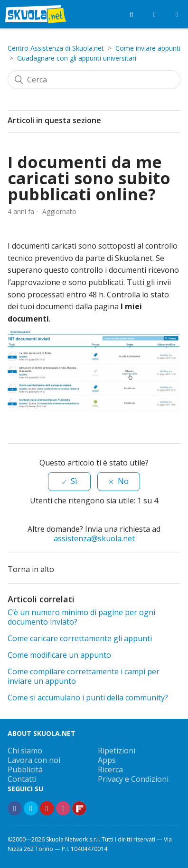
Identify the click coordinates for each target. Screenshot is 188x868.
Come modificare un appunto (59, 655)
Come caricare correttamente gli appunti (80, 638)
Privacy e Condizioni (133, 779)
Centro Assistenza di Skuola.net (56, 48)
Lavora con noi (34, 760)
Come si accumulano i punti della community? (88, 698)
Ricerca (110, 770)
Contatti (22, 779)
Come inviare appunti (148, 48)
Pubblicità (25, 770)
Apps (107, 760)
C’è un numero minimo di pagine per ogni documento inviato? (81, 617)
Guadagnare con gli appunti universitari (77, 58)
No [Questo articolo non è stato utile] (123, 481)
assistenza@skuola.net (94, 538)
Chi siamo (25, 751)
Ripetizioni (117, 751)
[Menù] (177, 14)
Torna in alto (37, 568)
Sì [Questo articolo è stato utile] (74, 481)
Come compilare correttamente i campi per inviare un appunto (84, 676)
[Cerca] (94, 80)
